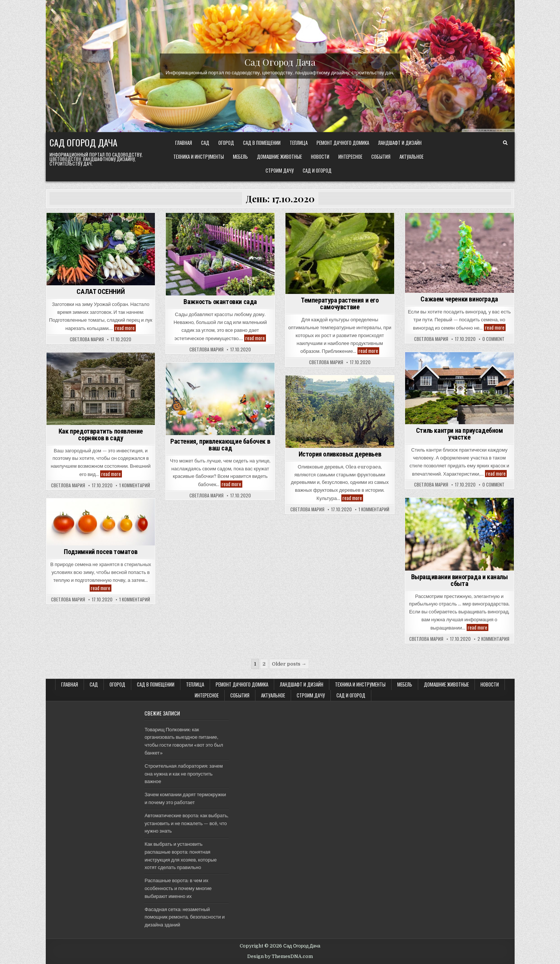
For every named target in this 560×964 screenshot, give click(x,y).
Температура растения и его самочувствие (340, 304)
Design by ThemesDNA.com (280, 956)
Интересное (350, 157)
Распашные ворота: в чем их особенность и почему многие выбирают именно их (178, 888)
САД (205, 143)
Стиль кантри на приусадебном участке (459, 434)
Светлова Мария (87, 339)
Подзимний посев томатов (101, 552)
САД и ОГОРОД (317, 170)
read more (125, 328)
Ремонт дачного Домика (343, 143)
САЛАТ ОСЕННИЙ (101, 291)
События (381, 157)
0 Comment (493, 339)
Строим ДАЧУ (280, 170)
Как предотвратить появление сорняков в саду (101, 435)
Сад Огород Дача (280, 62)
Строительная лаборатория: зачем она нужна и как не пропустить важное (184, 774)
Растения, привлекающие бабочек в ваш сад (220, 445)
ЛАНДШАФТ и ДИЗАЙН (400, 143)
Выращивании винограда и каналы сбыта (459, 580)
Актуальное (411, 157)
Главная (184, 143)
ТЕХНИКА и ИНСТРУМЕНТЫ (199, 157)
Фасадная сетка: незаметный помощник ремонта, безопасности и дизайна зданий (185, 917)
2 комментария (493, 639)
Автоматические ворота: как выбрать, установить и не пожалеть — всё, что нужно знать (186, 823)
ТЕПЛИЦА (299, 143)
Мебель (240, 157)
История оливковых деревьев (340, 454)
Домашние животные (279, 157)
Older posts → (289, 664)
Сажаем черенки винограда (459, 299)
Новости (320, 157)
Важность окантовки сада (220, 302)
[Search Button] (505, 143)
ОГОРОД (226, 143)
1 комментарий (135, 485)
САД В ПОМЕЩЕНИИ (262, 143)
